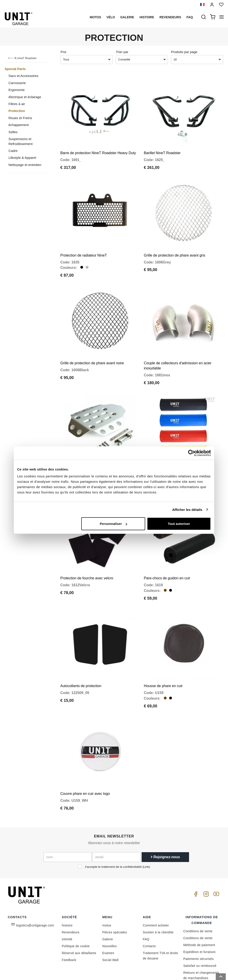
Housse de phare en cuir (163, 660)
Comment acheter (156, 895)
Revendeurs (170, 17)
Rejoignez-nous (165, 827)
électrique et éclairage (25, 97)
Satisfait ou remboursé (200, 936)
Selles (13, 132)
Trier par (122, 52)
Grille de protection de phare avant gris (175, 247)
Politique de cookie (76, 916)
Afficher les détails (187, 509)
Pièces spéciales (115, 902)
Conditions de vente (198, 901)
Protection (17, 111)
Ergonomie (17, 90)
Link (146, 837)
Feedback (69, 930)
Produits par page (184, 52)
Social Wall (110, 930)
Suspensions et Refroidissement (20, 141)
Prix (63, 52)
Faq (190, 17)
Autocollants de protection (81, 660)
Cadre (13, 151)
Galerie (127, 17)
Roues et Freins (20, 118)
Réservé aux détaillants (79, 923)
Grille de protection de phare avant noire (92, 350)
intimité (67, 909)
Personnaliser (113, 524)
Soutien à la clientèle (158, 902)
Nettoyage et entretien (25, 165)
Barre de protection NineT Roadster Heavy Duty (98, 149)
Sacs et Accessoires (23, 76)
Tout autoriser (179, 524)
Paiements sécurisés (198, 929)
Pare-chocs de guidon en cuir (167, 557)
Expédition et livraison (199, 922)
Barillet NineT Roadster (162, 149)
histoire (147, 17)
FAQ (146, 909)
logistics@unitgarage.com (35, 895)
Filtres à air (17, 104)
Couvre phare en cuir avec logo (85, 764)
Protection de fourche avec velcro (87, 557)
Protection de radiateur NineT (84, 247)
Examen (108, 923)
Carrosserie (17, 83)
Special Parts (15, 69)
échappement (19, 125)
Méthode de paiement (199, 915)
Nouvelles (109, 916)
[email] (116, 827)
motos (95, 17)
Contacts (149, 916)
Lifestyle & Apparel (22, 158)
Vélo (111, 17)
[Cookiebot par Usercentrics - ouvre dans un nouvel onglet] (191, 453)
